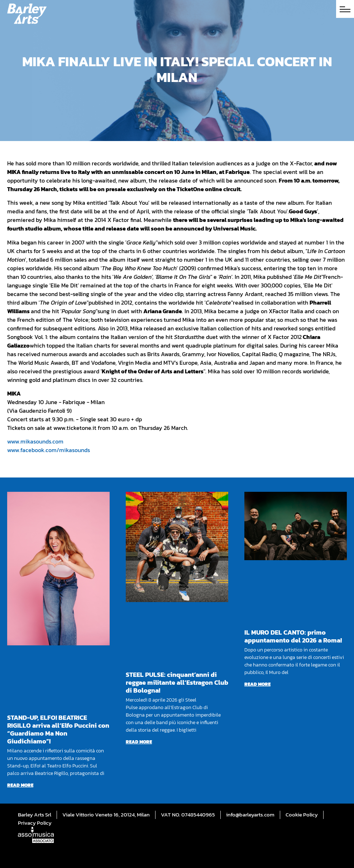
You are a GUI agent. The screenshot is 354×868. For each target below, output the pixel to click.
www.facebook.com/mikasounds (49, 450)
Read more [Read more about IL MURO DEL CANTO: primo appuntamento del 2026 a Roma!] (257, 684)
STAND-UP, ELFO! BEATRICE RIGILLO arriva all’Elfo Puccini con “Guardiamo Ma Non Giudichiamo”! (58, 729)
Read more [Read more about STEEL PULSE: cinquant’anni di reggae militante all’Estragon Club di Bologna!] (139, 742)
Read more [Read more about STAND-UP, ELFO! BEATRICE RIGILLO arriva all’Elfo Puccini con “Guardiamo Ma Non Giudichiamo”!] (20, 785)
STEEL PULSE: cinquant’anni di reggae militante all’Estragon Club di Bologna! (177, 682)
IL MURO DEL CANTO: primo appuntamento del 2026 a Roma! (293, 636)
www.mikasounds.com (35, 441)
